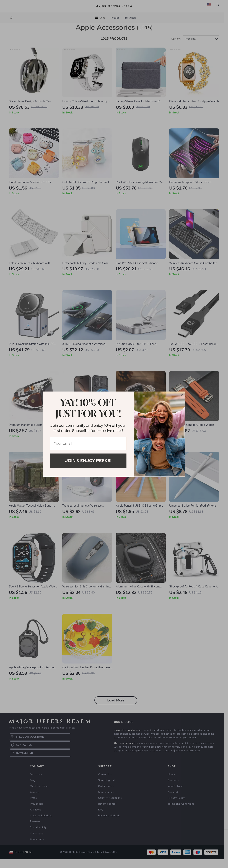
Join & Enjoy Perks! (88, 461)
